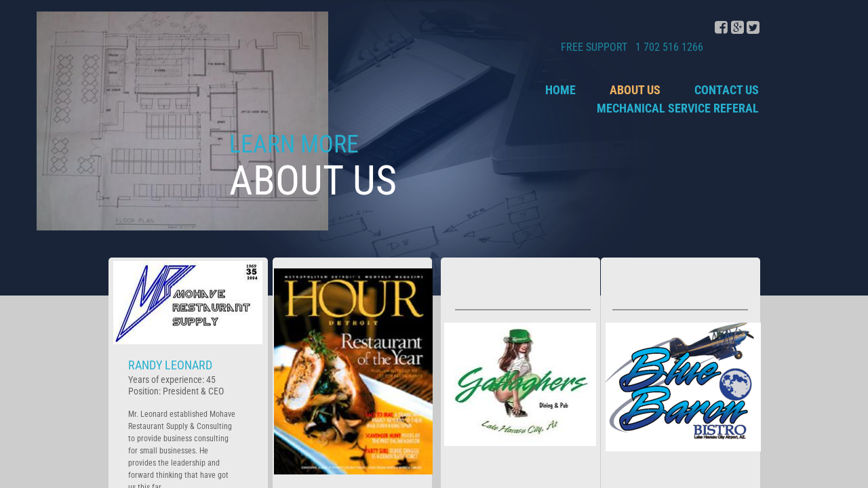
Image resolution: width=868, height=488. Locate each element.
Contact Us (727, 90)
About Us (635, 90)
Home (560, 90)
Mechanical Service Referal (678, 108)
